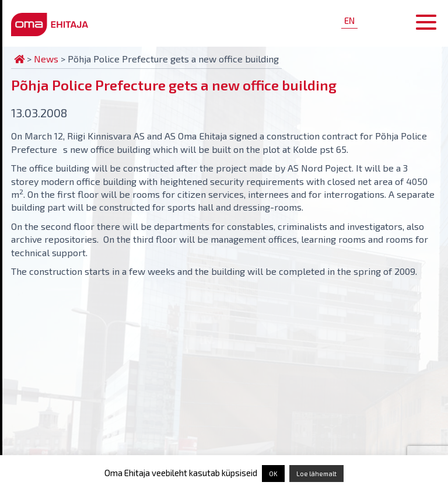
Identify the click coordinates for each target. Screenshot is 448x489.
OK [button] (273, 474)
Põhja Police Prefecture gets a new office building (174, 85)
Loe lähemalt (316, 474)
